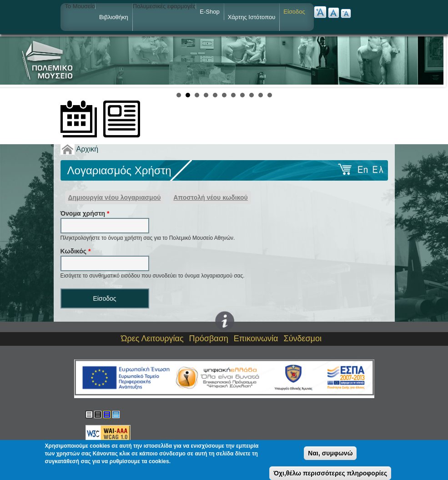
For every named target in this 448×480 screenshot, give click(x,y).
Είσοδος (294, 12)
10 (261, 95)
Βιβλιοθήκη (114, 17)
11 (270, 95)
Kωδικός (76, 251)
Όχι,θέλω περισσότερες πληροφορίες (330, 473)
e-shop (209, 12)
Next (436, 61)
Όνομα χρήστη (85, 213)
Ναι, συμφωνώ (330, 453)
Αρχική (88, 149)
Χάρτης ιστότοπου (252, 17)
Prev (12, 61)
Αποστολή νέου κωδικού (211, 197)
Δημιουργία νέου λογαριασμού (115, 197)
